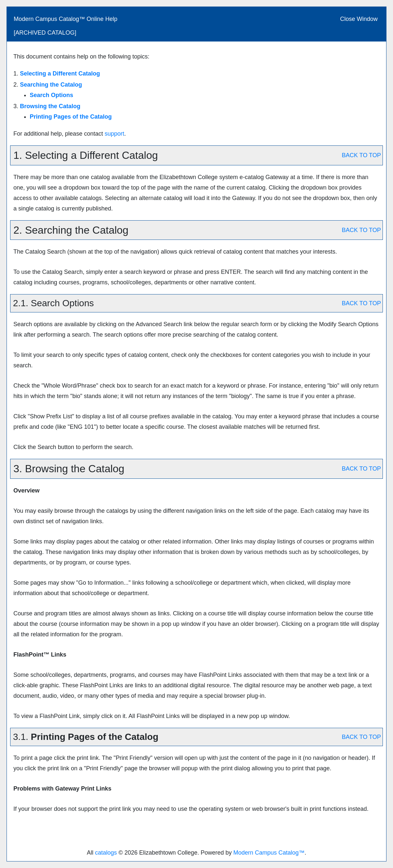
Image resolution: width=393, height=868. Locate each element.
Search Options (51, 95)
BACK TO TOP (361, 155)
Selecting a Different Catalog (60, 74)
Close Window (359, 19)
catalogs (106, 853)
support (114, 134)
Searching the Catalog (51, 85)
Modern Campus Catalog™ (269, 853)
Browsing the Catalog (50, 106)
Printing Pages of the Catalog (71, 117)
